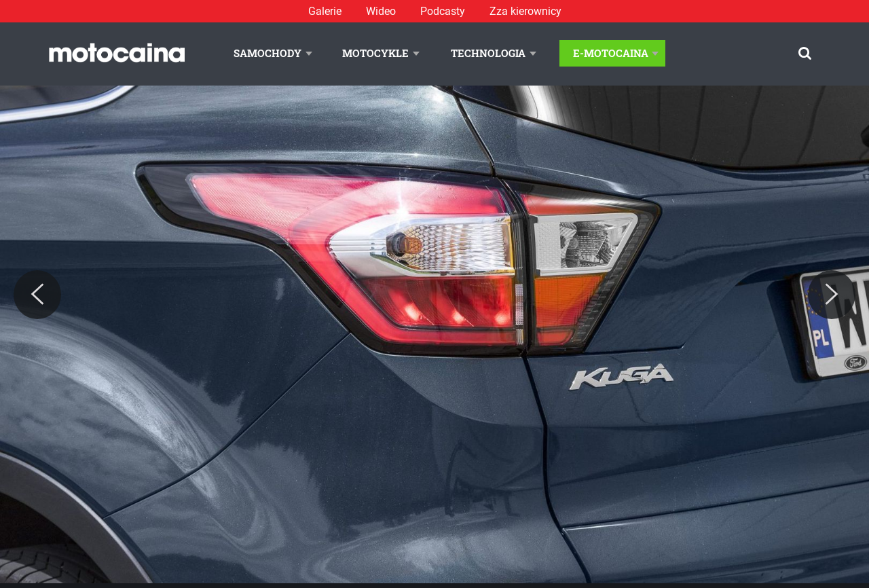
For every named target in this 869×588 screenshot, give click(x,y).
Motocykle (375, 53)
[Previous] (37, 295)
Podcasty (443, 11)
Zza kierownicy (525, 11)
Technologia (488, 53)
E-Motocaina (611, 53)
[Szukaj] (805, 53)
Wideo (381, 11)
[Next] (832, 295)
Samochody (267, 53)
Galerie (325, 11)
